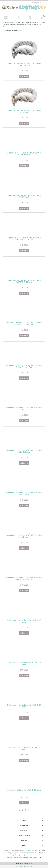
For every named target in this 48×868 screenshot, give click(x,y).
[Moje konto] (30, 18)
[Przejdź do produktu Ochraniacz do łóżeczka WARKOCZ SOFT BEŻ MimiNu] (24, 97)
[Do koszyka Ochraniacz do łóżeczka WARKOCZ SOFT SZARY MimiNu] (24, 76)
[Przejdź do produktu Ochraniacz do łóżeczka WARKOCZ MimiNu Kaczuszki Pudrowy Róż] (24, 311)
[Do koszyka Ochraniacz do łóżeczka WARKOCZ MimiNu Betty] (24, 421)
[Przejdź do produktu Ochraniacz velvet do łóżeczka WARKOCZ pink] (24, 736)
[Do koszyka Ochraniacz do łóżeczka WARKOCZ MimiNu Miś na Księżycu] (24, 548)
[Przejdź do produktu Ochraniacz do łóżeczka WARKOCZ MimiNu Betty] (24, 396)
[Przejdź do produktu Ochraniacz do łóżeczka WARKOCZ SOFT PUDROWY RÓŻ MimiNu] (24, 226)
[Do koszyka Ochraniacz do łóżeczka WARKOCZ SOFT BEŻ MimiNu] (24, 123)
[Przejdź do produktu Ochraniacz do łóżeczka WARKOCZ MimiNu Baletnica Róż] (24, 481)
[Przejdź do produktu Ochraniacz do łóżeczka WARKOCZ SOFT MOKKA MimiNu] (24, 184)
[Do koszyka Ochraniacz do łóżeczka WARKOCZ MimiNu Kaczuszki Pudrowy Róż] (24, 336)
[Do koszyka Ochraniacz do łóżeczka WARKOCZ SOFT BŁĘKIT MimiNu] (24, 166)
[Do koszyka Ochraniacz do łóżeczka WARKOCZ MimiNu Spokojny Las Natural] (24, 591)
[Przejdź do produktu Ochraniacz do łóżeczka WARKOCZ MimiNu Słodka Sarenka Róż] (24, 354)
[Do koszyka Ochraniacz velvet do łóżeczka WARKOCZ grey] (24, 675)
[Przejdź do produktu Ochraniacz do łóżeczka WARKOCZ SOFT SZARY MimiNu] (24, 50)
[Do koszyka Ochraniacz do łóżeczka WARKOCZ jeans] (24, 803)
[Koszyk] (42, 17)
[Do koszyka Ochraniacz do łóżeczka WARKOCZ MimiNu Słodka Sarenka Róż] (24, 378)
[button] (6, 18)
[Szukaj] (18, 17)
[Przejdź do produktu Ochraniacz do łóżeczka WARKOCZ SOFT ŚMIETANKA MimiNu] (24, 269)
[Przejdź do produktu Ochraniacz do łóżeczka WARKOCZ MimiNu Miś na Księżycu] (24, 524)
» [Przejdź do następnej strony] (29, 810)
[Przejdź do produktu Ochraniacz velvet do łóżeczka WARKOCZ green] (24, 608)
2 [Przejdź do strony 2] (26, 810)
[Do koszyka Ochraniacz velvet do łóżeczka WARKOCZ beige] (24, 718)
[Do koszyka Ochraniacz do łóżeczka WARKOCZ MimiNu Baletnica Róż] (24, 506)
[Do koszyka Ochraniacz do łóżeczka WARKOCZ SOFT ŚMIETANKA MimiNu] (24, 293)
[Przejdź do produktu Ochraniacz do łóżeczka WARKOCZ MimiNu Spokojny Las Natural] (24, 566)
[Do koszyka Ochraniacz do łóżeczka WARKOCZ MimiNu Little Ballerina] (24, 463)
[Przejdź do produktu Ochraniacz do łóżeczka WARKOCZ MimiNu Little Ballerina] (24, 439)
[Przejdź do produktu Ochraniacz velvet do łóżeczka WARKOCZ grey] (24, 651)
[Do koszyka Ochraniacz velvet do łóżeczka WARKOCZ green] (24, 633)
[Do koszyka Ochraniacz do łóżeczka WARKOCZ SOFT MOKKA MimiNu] (24, 208)
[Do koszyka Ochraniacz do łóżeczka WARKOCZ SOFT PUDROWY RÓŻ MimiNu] (24, 251)
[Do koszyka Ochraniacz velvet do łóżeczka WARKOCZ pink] (24, 760)
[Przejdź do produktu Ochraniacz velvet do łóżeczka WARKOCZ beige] (24, 693)
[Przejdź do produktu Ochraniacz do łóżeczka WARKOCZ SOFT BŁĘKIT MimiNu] (24, 141)
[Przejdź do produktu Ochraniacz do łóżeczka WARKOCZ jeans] (24, 778)
